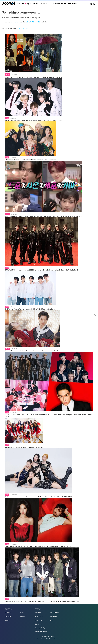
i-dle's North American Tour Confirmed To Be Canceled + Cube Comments (31, 160)
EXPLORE (20, 4)
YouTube (23, 616)
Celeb (42, 4)
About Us (38, 613)
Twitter (7, 620)
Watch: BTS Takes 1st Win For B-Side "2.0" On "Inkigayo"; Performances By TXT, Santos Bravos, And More (42, 601)
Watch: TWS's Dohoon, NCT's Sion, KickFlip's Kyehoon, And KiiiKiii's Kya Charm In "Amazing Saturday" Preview (43, 216)
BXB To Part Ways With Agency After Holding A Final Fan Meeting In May (30, 309)
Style (49, 4)
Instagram (8, 616)
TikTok (22, 613)
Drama (7, 75)
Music (64, 4)
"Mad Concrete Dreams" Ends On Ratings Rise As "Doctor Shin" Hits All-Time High (33, 77)
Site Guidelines (55, 613)
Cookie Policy (39, 624)
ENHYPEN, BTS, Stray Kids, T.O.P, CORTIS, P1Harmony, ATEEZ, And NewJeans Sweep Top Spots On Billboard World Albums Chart (48, 416)
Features (73, 4)
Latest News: (23, 28)
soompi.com (16, 22)
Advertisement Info (41, 632)
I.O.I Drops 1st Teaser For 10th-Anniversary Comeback (24, 447)
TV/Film (8, 214)
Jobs (52, 620)
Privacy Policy (39, 620)
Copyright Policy (40, 628)
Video (36, 4)
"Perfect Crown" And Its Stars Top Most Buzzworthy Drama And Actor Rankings (32, 351)
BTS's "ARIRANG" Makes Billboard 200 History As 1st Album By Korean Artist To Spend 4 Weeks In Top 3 (41, 270)
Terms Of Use (39, 616)
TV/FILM (56, 4)
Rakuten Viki (53, 639)
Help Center (54, 616)
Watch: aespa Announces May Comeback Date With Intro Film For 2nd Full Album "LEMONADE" (38, 497)
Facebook (8, 613)
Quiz (30, 4)
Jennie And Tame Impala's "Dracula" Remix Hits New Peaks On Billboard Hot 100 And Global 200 (38, 546)
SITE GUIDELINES (33, 22)
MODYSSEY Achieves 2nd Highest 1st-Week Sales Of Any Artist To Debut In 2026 (33, 120)
